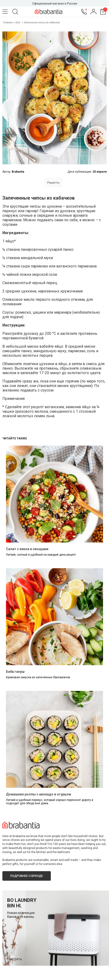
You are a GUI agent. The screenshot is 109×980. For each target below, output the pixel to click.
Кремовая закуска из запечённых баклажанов (38, 677)
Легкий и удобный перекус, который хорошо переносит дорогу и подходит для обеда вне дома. (50, 802)
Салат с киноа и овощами (27, 549)
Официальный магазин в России (55, 4)
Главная (8, 23)
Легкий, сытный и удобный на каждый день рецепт (41, 555)
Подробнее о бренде (27, 876)
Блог (18, 23)
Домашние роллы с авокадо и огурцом (39, 794)
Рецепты (53, 183)
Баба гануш (15, 672)
